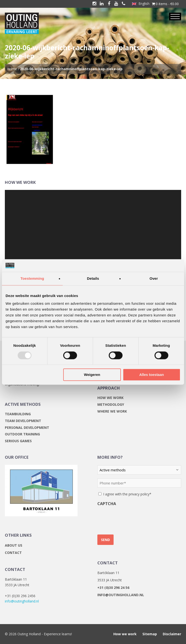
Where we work (112, 411)
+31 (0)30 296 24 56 (113, 588)
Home (12, 69)
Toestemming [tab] (32, 279)
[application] (93, 240)
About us (14, 545)
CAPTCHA (107, 504)
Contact (13, 553)
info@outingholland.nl (22, 601)
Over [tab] (154, 279)
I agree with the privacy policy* (127, 494)
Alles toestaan (152, 375)
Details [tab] (93, 279)
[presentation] (134, 518)
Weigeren (92, 375)
